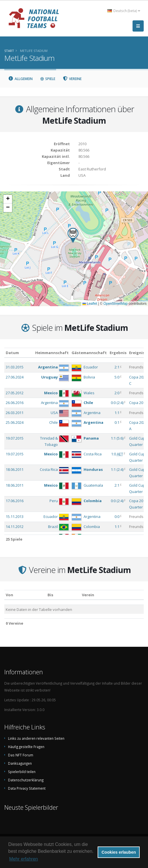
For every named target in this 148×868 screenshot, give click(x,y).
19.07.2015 (15, 438)
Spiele (48, 79)
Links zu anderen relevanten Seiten (36, 738)
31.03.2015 (15, 367)
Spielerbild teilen (22, 772)
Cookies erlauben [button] (119, 852)
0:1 (117, 422)
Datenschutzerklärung (26, 780)
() (117, 403)
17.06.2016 (15, 501)
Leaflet (90, 304)
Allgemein (20, 79)
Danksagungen (20, 763)
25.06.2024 (15, 422)
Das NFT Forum (21, 755)
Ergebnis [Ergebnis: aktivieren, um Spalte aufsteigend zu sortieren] (118, 353)
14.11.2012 (15, 527)
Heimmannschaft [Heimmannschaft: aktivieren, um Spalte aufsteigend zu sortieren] (52, 353)
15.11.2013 (15, 516)
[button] (73, 235)
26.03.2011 (15, 413)
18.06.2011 (15, 469)
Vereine (72, 79)
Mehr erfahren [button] (24, 859)
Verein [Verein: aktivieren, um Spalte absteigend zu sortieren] (88, 595)
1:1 (117, 413)
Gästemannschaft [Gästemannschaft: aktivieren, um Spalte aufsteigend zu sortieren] (89, 353)
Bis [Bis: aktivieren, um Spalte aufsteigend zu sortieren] (50, 595)
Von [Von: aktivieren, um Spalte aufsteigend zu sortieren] (9, 595)
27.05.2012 (15, 393)
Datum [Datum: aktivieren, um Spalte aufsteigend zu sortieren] (12, 353)
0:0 (117, 516)
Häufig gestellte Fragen (26, 747)
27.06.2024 (15, 377)
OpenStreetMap (116, 304)
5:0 (117, 377)
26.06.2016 (15, 403)
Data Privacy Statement (27, 788)
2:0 (117, 393)
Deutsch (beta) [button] (124, 11)
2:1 (117, 367)
